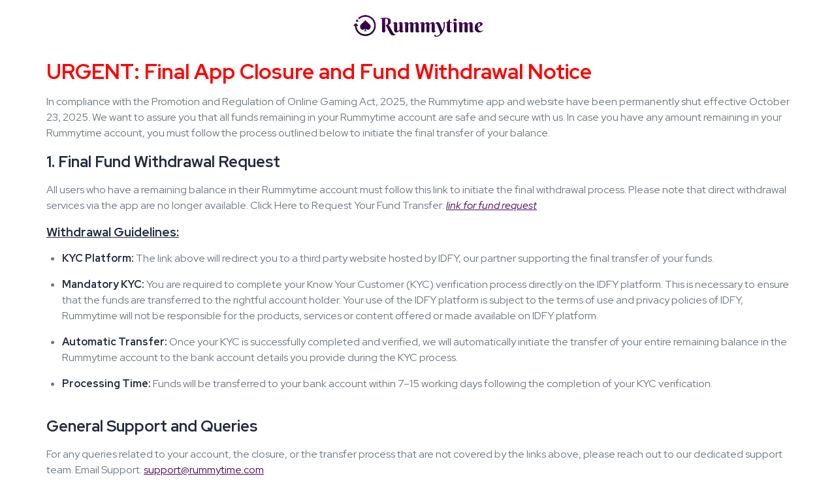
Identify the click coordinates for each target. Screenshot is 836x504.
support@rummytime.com (204, 470)
